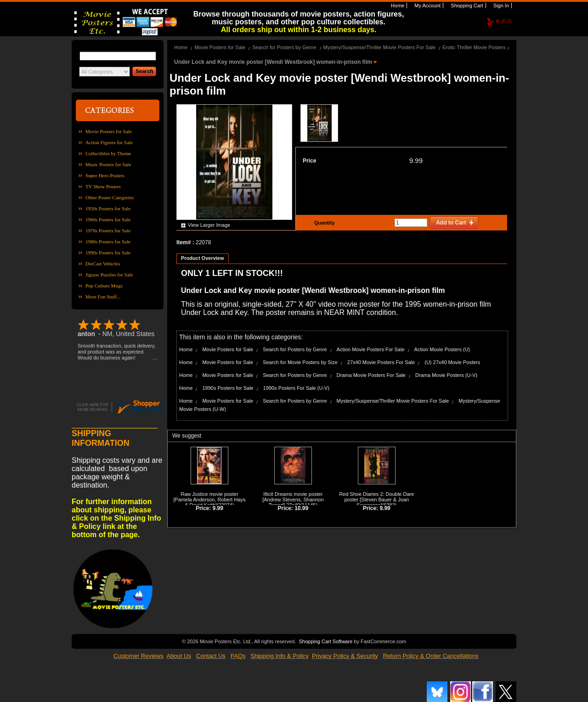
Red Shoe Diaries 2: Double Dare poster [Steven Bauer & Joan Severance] (376, 500)
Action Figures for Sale (109, 142)
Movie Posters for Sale (109, 131)
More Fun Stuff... (103, 297)
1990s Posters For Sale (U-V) (296, 388)
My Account (427, 6)
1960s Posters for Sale (108, 219)
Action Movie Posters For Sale (371, 349)
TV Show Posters (103, 186)
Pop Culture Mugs (104, 286)
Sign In (500, 6)
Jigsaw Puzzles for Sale (109, 275)
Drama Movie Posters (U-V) (446, 375)
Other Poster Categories (110, 197)
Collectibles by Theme (108, 153)
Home (397, 6)
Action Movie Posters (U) (442, 349)
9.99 (416, 160)
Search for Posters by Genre (284, 47)
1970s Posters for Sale (108, 230)
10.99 (301, 508)
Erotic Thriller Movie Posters (474, 47)
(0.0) (504, 21)
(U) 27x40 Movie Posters (452, 362)
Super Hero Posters (105, 175)
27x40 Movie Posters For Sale (381, 362)
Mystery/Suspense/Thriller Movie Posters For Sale (380, 47)
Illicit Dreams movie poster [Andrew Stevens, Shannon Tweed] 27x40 (293, 500)
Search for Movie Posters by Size (300, 362)
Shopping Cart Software (325, 640)
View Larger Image (209, 225)
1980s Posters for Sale (108, 241)
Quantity (323, 223)
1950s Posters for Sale (108, 208)
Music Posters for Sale (108, 164)
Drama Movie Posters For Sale (371, 375)
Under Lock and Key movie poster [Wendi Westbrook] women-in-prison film (274, 62)
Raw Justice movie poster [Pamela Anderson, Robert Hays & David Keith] (209, 500)
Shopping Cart (466, 6)
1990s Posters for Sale (108, 253)
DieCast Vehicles (103, 264)
